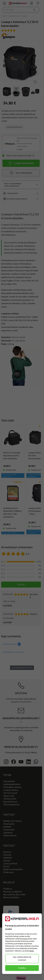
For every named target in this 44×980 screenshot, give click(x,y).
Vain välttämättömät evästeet (22, 959)
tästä (31, 951)
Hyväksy (22, 968)
